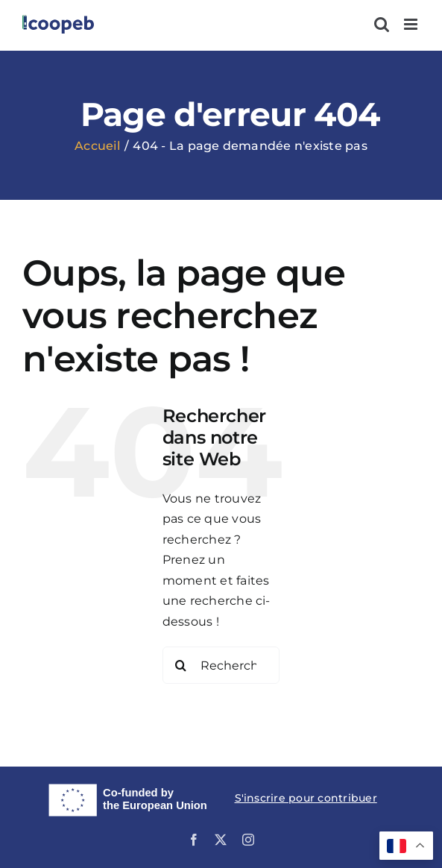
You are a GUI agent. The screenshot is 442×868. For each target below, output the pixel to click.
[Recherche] (181, 665)
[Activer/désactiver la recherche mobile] (382, 24)
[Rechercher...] (221, 665)
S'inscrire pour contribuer (306, 798)
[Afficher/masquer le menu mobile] (412, 24)
